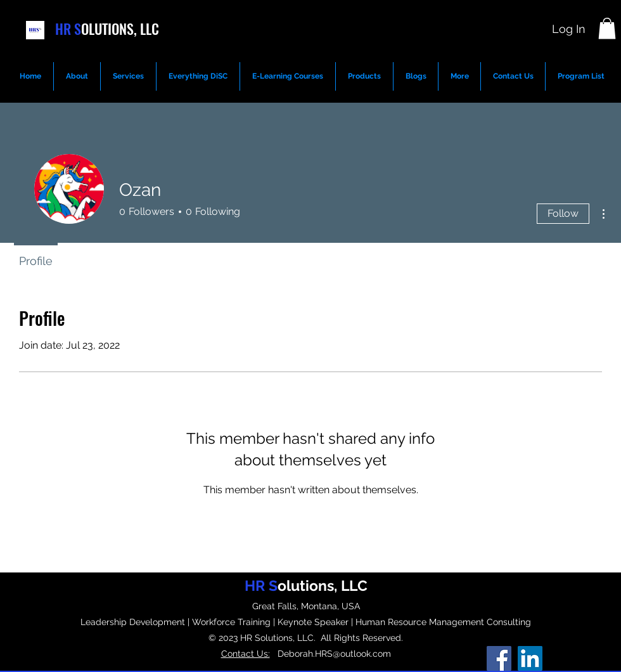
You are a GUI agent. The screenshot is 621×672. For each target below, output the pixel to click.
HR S (68, 29)
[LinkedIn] (530, 658)
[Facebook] (499, 658)
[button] (607, 28)
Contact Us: (246, 654)
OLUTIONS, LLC (120, 29)
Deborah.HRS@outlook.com (330, 654)
